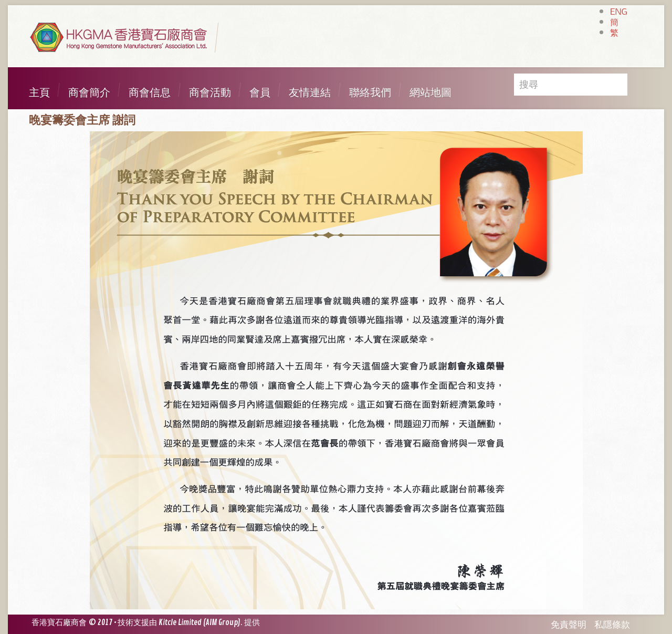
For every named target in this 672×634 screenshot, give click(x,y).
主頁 (39, 93)
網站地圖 (430, 93)
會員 (260, 93)
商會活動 (210, 93)
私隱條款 (612, 625)
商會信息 (150, 93)
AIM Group (222, 623)
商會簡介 (89, 93)
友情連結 (310, 93)
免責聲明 (569, 625)
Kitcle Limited (180, 623)
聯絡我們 (370, 93)
